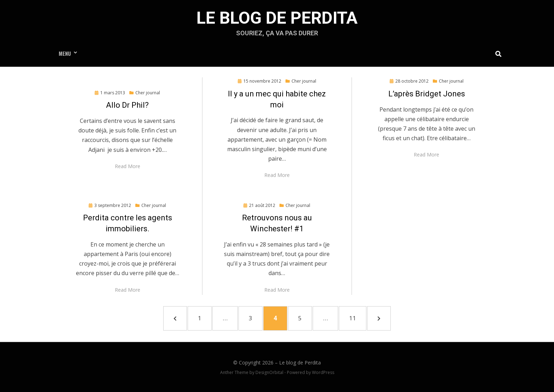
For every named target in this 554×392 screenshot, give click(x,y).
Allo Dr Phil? (127, 105)
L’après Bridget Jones (427, 94)
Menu (65, 53)
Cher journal (148, 93)
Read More (128, 166)
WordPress (323, 372)
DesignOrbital (269, 372)
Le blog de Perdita (277, 18)
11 (356, 317)
